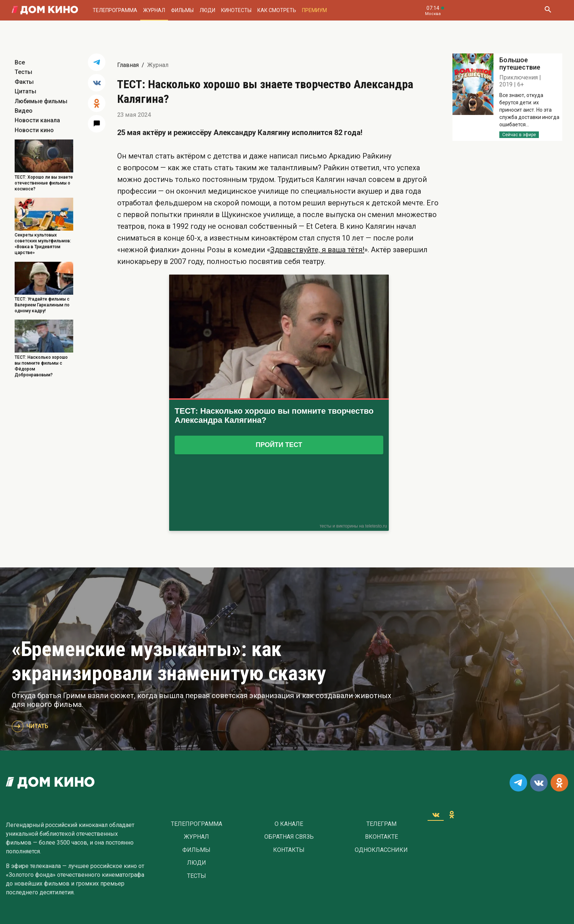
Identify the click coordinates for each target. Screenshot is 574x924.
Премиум (314, 10)
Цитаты (25, 91)
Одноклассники (381, 850)
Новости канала (37, 120)
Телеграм (381, 824)
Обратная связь (289, 837)
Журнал (154, 10)
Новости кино (34, 130)
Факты (24, 82)
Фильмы (182, 10)
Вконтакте (381, 837)
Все (20, 62)
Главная (128, 65)
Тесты (23, 72)
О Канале (289, 824)
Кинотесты (236, 10)
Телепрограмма (115, 10)
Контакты (289, 850)
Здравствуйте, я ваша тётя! (317, 250)
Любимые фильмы (41, 101)
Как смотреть (277, 10)
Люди (207, 10)
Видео (24, 111)
